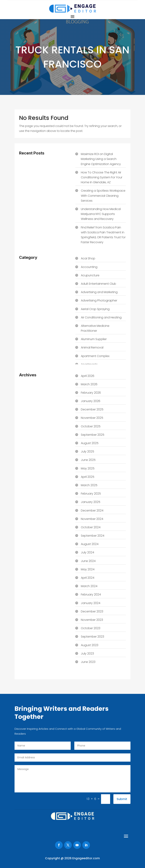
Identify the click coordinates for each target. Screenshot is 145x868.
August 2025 (90, 443)
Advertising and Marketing (99, 292)
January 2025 (91, 502)
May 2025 (88, 468)
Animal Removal (92, 347)
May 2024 (88, 569)
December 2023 (92, 611)
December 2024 (92, 511)
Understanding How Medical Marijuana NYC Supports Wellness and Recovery (101, 214)
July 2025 (87, 451)
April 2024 (88, 578)
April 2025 (88, 477)
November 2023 (92, 620)
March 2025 (89, 485)
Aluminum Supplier (94, 339)
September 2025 (93, 435)
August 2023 (90, 645)
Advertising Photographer (99, 300)
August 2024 (90, 544)
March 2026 (89, 384)
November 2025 (92, 418)
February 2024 (91, 594)
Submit (122, 799)
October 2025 (91, 426)
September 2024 (93, 536)
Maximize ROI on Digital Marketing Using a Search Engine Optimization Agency (101, 159)
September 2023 (92, 637)
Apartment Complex (95, 356)
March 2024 (89, 586)
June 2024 (88, 561)
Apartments (89, 364)
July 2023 (87, 654)
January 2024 (91, 603)
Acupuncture (90, 275)
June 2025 (88, 460)
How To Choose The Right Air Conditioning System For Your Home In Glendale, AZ (102, 177)
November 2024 (92, 519)
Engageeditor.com (86, 858)
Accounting (89, 267)
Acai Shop (88, 258)
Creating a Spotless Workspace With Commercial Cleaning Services (103, 196)
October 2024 (91, 527)
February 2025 (91, 494)
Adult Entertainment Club (98, 284)
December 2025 (92, 409)
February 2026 (91, 393)
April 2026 (88, 376)
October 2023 (91, 628)
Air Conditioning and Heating (101, 317)
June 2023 (88, 662)
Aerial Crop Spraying (95, 309)
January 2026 (91, 401)
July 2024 (87, 552)
